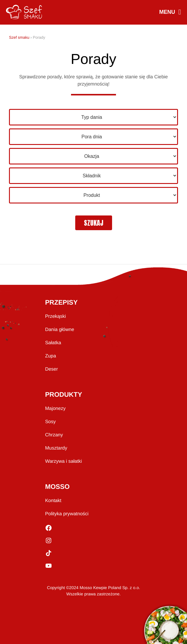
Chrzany (54, 435)
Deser (51, 369)
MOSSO (57, 487)
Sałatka (53, 343)
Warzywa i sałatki (63, 461)
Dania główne (59, 330)
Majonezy (55, 409)
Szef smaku (19, 37)
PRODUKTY (63, 394)
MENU (170, 12)
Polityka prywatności (67, 514)
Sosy (50, 422)
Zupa (50, 356)
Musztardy (56, 448)
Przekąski (55, 316)
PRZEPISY (61, 302)
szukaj (94, 223)
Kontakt (53, 501)
